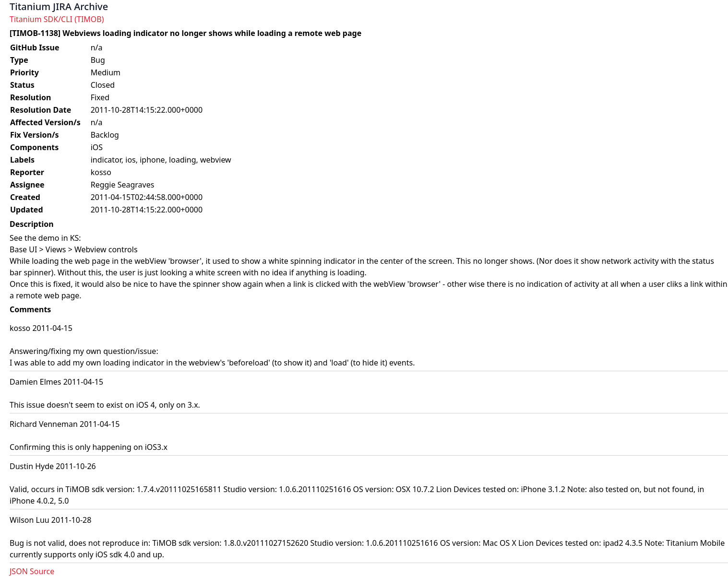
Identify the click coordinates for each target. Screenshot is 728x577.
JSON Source (32, 571)
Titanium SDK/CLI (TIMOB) (57, 19)
